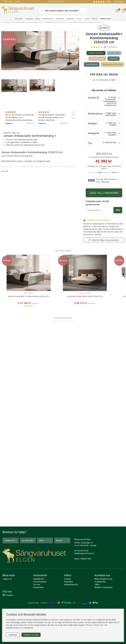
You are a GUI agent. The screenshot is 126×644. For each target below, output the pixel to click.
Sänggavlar (60, 19)
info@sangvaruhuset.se (84, 554)
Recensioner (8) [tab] (9, 346)
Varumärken (19, 19)
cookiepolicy (28, 628)
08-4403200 (120, 2)
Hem (3, 22)
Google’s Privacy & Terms (89, 625)
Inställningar (13, 635)
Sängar (38, 19)
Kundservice (10, 541)
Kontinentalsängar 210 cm (35, 22)
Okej (118, 216)
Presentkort (38, 587)
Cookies (67, 579)
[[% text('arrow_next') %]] (123, 280)
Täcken (87, 19)
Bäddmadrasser (48, 19)
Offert (41, 541)
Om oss (37, 585)
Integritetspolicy (70, 585)
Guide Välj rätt (104, 65)
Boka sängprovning (103, 579)
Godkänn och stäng (31, 635)
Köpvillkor (68, 582)
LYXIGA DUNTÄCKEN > (56, 1)
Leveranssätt (27, 541)
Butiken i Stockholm (103, 587)
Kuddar (79, 19)
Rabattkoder (38, 579)
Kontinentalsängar (18, 22)
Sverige (9, 1)
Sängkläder (70, 19)
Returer (59, 541)
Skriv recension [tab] (116, 346)
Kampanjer (29, 19)
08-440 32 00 (83, 551)
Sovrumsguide (39, 582)
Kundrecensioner (97, 59)
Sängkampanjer (106, 19)
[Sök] (63, 11)
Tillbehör (94, 19)
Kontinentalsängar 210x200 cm (56, 22)
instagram (8, 595)
